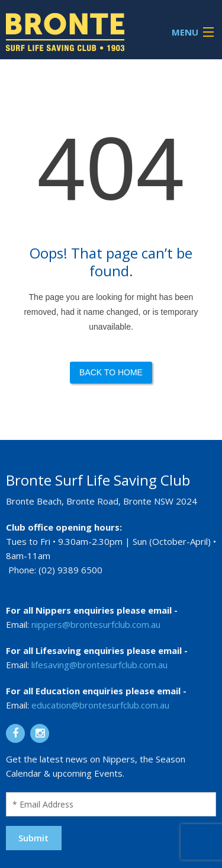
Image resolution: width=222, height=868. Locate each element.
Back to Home (111, 372)
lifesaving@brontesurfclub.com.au (99, 665)
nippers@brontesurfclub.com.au (96, 624)
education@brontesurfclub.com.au (100, 705)
